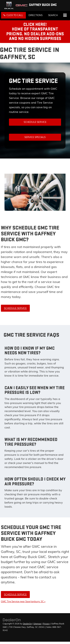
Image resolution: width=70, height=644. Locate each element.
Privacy (46, 624)
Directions (36, 15)
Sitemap (37, 624)
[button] (13, 15)
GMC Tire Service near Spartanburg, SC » (23, 601)
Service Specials (35, 137)
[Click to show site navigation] (65, 16)
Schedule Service (35, 122)
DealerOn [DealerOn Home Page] (27, 624)
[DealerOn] (12, 620)
